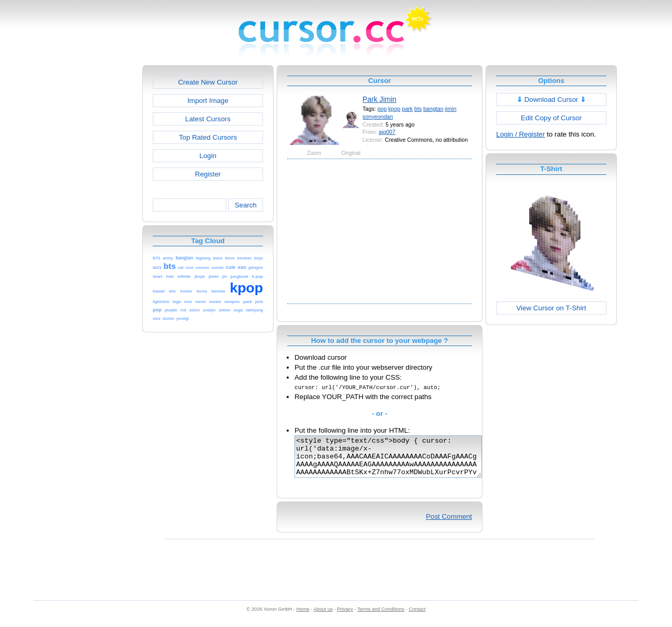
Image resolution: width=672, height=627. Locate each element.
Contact (417, 617)
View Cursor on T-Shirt (552, 308)
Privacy (345, 617)
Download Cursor (551, 100)
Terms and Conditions (381, 617)
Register (208, 174)
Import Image (208, 101)
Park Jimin (380, 99)
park (408, 109)
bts (418, 109)
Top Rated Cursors (208, 137)
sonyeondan (378, 117)
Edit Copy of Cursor (551, 118)
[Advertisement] (97, 223)
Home (303, 617)
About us (323, 617)
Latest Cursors (208, 119)
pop (382, 109)
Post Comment (449, 524)
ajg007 (387, 132)
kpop (395, 109)
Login (208, 156)
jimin (451, 109)
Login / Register (521, 134)
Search (246, 205)
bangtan (433, 109)
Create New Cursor (208, 82)
